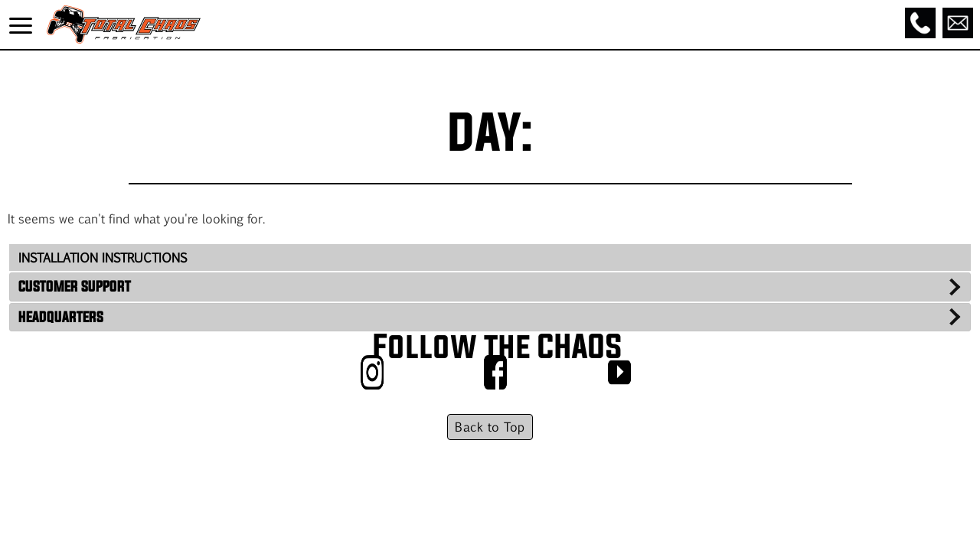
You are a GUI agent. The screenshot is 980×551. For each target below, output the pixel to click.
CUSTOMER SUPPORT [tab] (75, 286)
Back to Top (490, 427)
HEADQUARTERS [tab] (61, 317)
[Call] (920, 23)
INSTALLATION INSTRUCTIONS (103, 258)
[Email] (958, 23)
